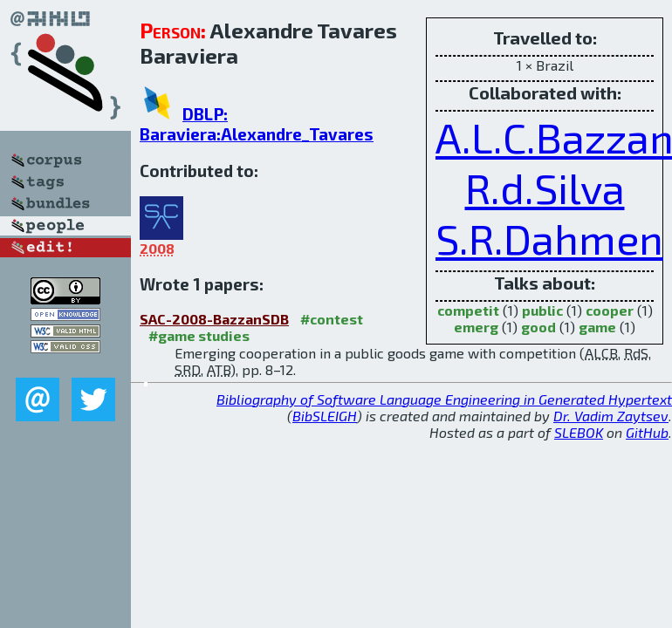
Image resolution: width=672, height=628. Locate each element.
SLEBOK (579, 432)
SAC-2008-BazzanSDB (214, 319)
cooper (610, 310)
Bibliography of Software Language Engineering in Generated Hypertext (444, 399)
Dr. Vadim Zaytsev (611, 416)
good (538, 327)
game (597, 327)
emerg (476, 327)
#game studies (199, 335)
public (542, 310)
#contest (332, 319)
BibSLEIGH (325, 416)
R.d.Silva (545, 188)
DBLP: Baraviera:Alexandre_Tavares (257, 124)
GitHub (647, 432)
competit (468, 310)
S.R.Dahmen (549, 238)
